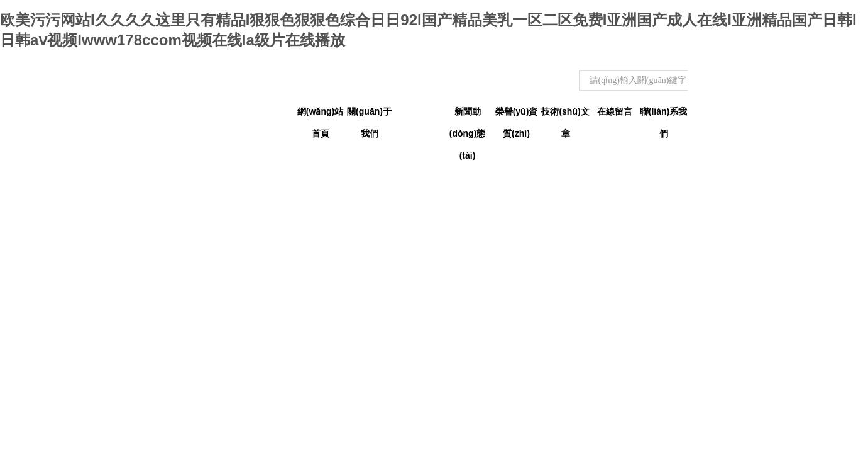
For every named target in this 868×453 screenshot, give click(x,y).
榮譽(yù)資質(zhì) (517, 115)
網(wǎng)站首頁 (320, 115)
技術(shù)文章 (565, 115)
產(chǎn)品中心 (418, 115)
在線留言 (615, 111)
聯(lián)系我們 (663, 115)
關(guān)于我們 (369, 115)
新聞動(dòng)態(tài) (468, 115)
